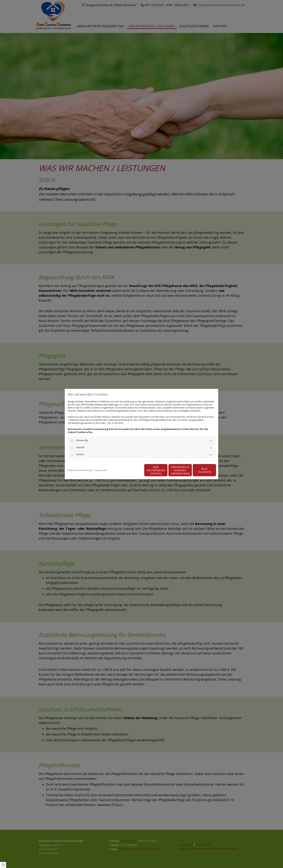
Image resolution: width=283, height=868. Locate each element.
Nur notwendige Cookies (131, 470)
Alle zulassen (199, 470)
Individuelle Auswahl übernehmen (165, 470)
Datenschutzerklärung (79, 470)
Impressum (101, 470)
